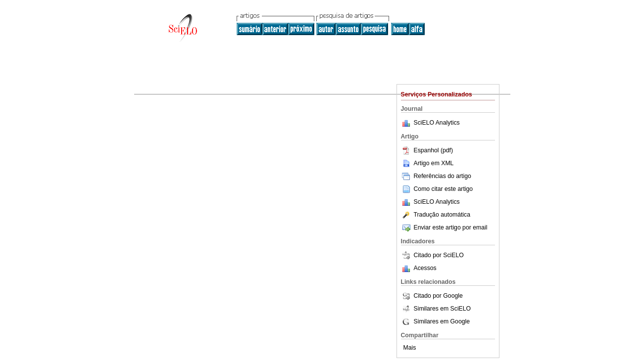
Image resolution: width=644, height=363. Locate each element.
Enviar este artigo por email (444, 227)
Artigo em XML (427, 163)
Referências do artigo (436, 176)
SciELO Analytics (437, 123)
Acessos (425, 268)
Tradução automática (436, 215)
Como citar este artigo (444, 189)
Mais (410, 348)
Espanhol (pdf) (427, 150)
